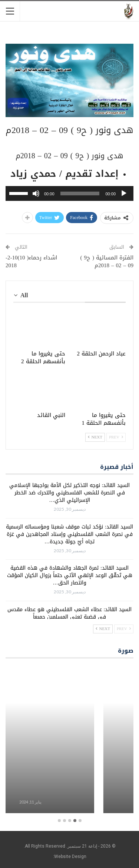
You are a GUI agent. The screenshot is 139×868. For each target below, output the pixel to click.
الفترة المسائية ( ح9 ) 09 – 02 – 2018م (107, 261)
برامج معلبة (69, 790)
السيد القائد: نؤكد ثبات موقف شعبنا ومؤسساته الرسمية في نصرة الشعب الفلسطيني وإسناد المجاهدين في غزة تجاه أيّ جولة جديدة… (69, 534)
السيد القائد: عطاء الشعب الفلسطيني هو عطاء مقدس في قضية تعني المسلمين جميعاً (70, 613)
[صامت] (36, 193)
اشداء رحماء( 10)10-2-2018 (32, 261)
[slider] (80, 193)
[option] (69, 741)
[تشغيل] (124, 193)
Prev (116, 437)
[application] (69, 193)
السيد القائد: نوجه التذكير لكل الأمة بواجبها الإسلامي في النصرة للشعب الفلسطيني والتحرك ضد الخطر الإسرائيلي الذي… (70, 493)
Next (95, 437)
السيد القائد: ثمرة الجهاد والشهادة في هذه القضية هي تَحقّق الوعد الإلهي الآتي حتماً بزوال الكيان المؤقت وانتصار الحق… (70, 575)
